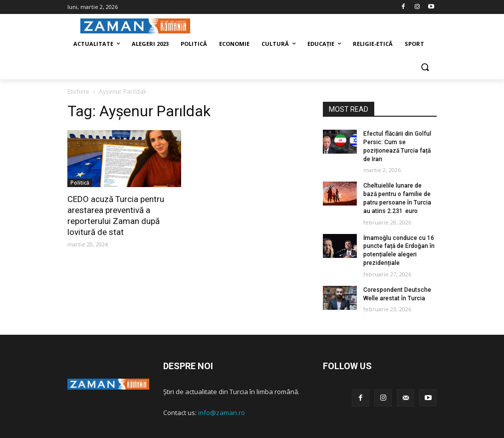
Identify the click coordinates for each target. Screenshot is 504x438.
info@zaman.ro (222, 413)
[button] (425, 68)
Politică (80, 183)
